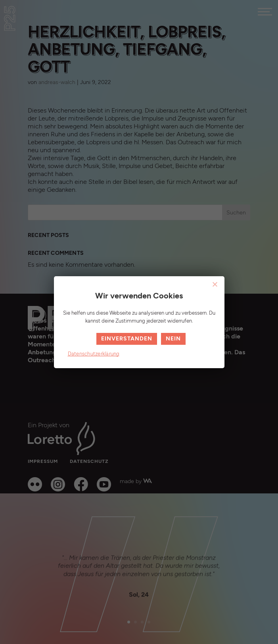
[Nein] (215, 284)
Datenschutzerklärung (94, 354)
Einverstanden (127, 339)
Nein (173, 339)
